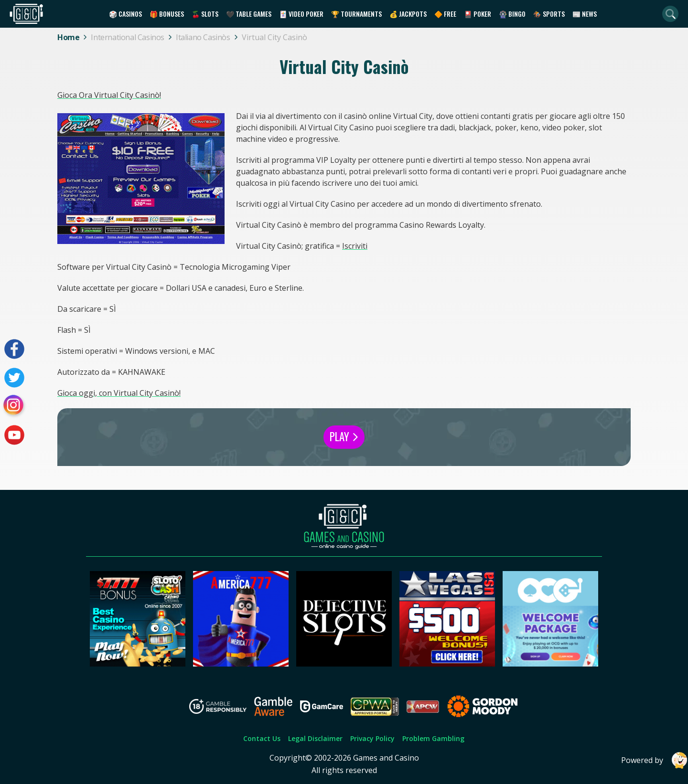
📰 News (585, 14)
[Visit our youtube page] (14, 435)
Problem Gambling (433, 738)
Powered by (655, 760)
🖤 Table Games (249, 14)
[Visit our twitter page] (14, 378)
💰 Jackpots (408, 14)
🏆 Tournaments (356, 14)
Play (344, 436)
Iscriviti (355, 246)
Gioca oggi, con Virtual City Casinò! (119, 393)
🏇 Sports (549, 14)
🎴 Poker (478, 14)
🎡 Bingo (512, 14)
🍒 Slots (205, 14)
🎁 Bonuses (167, 14)
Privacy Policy (372, 738)
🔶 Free (445, 14)
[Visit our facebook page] (14, 349)
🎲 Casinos (125, 14)
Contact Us (262, 738)
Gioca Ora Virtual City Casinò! (109, 95)
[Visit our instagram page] (14, 406)
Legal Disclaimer (315, 738)
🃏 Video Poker (301, 14)
